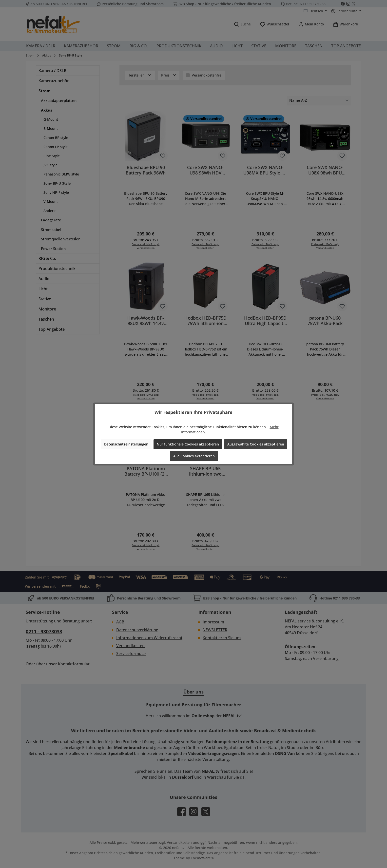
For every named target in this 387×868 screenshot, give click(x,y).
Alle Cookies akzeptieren (194, 456)
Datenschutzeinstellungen (126, 444)
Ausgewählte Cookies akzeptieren (256, 444)
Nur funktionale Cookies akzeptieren (188, 444)
